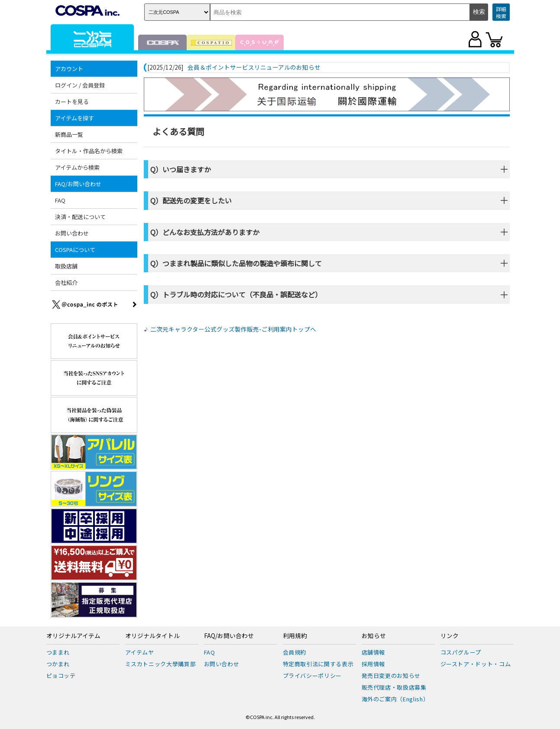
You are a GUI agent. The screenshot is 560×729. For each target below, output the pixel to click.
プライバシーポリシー (312, 676)
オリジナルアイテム (73, 636)
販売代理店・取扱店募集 (394, 687)
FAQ (60, 200)
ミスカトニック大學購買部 (161, 664)
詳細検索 (501, 12)
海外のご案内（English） (395, 699)
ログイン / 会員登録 (80, 85)
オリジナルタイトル (152, 636)
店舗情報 (374, 652)
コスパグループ (461, 652)
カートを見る (72, 102)
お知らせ (374, 636)
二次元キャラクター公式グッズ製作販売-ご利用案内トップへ (233, 329)
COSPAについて (75, 250)
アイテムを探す (74, 118)
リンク (450, 636)
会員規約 (295, 652)
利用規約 (295, 636)
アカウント (69, 69)
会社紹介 (66, 282)
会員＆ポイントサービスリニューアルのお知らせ (254, 68)
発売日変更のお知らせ (391, 676)
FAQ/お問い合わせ (78, 184)
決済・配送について (80, 217)
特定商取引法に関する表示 (318, 664)
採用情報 (374, 664)
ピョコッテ (61, 676)
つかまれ (58, 664)
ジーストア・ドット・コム (476, 664)
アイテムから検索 (77, 167)
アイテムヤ (140, 652)
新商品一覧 (69, 134)
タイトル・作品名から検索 (89, 151)
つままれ (58, 652)
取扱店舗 (66, 266)
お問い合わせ (72, 233)
